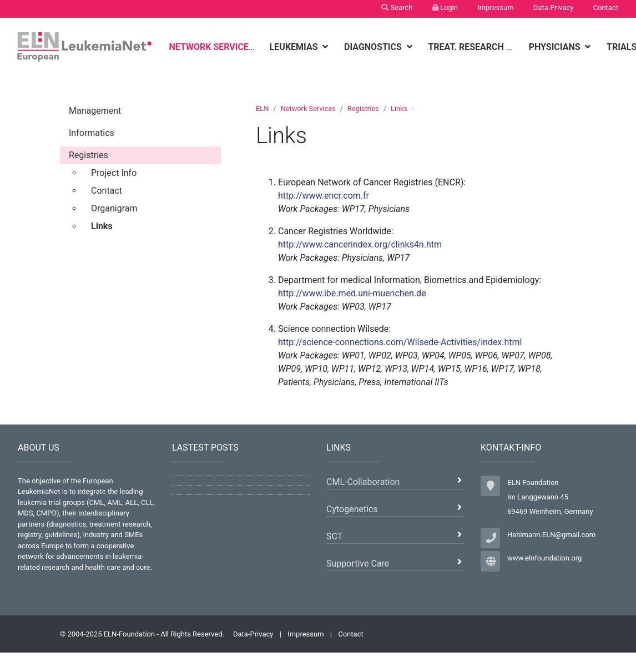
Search (397, 7)
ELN (262, 108)
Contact (606, 7)
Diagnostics (374, 47)
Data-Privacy (554, 7)
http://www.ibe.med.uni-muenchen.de (352, 293)
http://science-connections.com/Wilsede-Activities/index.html (400, 342)
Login (445, 7)
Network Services (212, 47)
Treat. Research (467, 47)
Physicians (556, 47)
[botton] (263, 47)
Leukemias (295, 47)
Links (399, 108)
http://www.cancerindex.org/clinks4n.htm (360, 244)
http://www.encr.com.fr (324, 196)
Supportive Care (358, 564)
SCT (334, 536)
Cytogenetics (352, 509)
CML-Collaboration (363, 482)
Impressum (495, 7)
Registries (363, 108)
